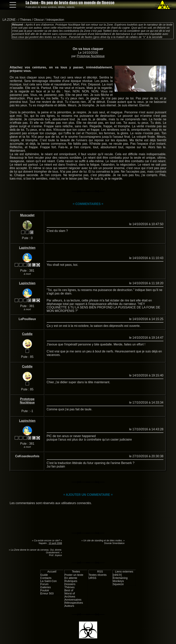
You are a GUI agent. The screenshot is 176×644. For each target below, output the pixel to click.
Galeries (46, 587)
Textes (76, 572)
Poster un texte (74, 575)
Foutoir (45, 590)
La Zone (70, 3)
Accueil (52, 572)
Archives (70, 597)
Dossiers (70, 584)
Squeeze (118, 584)
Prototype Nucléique (91, 56)
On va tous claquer (88, 49)
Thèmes (26, 20)
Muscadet (27, 215)
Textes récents (98, 575)
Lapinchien (27, 248)
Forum (45, 584)
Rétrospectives (74, 603)
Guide (44, 575)
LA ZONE (9, 20)
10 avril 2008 (55, 543)
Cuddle (27, 334)
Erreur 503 (47, 593)
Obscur (39, 20)
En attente (71, 578)
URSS (93, 578)
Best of (69, 590)
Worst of (70, 593)
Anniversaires (73, 600)
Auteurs (69, 606)
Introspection (55, 20)
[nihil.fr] (117, 575)
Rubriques (71, 581)
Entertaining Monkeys (120, 579)
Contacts (46, 578)
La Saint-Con (49, 581)
